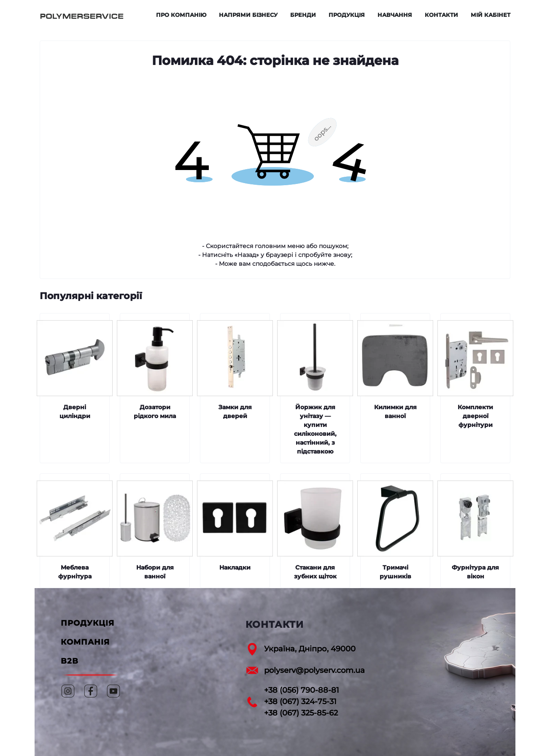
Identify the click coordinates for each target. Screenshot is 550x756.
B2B (70, 661)
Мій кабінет (491, 15)
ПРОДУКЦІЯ (88, 623)
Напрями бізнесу (248, 15)
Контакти (441, 15)
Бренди (303, 15)
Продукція (347, 15)
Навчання (395, 15)
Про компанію (181, 15)
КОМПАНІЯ (85, 642)
